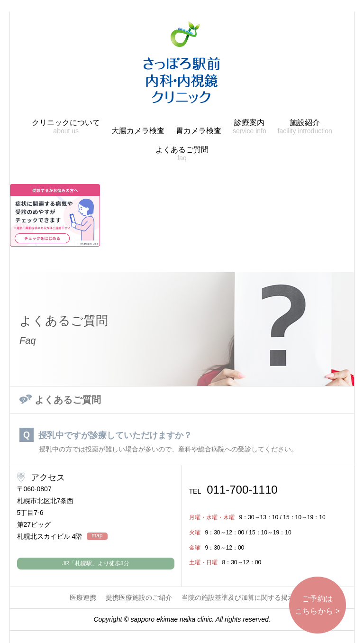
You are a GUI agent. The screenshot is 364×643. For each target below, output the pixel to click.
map (97, 536)
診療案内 (250, 127)
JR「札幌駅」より (96, 563)
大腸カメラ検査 (138, 131)
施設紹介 (305, 127)
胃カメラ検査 (199, 131)
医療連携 (83, 597)
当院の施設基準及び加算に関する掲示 (238, 597)
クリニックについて (66, 127)
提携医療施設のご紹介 (139, 597)
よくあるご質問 (182, 154)
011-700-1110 (233, 490)
